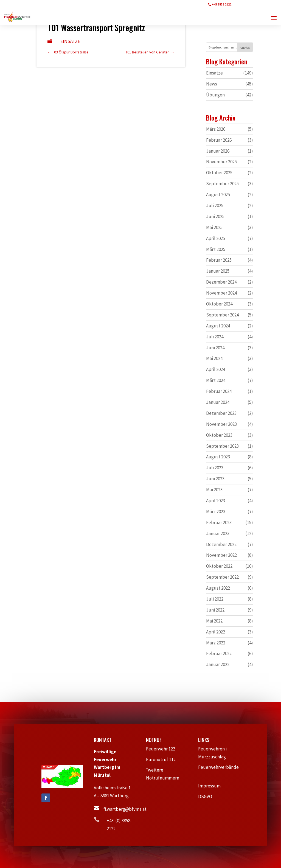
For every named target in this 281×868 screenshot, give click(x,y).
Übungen (215, 95)
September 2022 (222, 577)
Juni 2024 (215, 348)
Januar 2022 (218, 664)
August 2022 (218, 588)
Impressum (212, 786)
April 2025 (216, 238)
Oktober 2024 (219, 304)
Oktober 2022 (219, 566)
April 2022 (216, 632)
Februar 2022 (219, 653)
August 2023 (218, 457)
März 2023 (216, 512)
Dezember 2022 (221, 544)
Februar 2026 (219, 140)
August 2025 (218, 195)
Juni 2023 (215, 479)
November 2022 (221, 555)
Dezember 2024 (221, 282)
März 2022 (216, 643)
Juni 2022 (215, 610)
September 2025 (222, 184)
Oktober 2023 (219, 435)
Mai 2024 (214, 358)
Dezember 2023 (221, 413)
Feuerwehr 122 (163, 749)
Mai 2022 (214, 621)
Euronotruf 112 (164, 759)
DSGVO (208, 796)
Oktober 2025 (219, 173)
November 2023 (221, 424)
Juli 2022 (215, 599)
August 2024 (218, 326)
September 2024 (222, 315)
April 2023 (216, 501)
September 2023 (222, 446)
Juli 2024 (215, 337)
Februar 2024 (219, 391)
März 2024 (216, 380)
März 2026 (216, 129)
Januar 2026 (218, 151)
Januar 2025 (218, 271)
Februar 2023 (219, 522)
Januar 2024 (218, 402)
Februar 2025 (219, 260)
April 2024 (216, 369)
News (212, 84)
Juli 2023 (215, 468)
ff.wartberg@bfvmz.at (125, 809)
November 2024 (221, 293)
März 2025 (216, 249)
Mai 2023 (214, 490)
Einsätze (70, 41)
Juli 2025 (215, 205)
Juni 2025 (215, 216)
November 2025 (221, 162)
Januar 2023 (218, 533)
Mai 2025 (214, 227)
